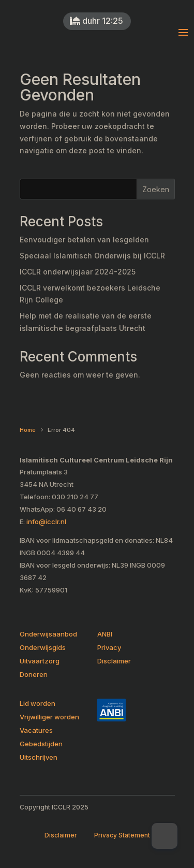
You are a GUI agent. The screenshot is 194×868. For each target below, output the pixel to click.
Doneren (34, 674)
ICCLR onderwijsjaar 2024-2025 (78, 272)
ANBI (105, 634)
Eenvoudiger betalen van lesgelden (84, 240)
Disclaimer (114, 661)
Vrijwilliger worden (49, 717)
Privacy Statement (122, 835)
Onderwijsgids (43, 647)
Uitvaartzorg (40, 661)
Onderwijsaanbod (48, 634)
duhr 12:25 (102, 21)
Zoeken (156, 189)
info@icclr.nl (46, 522)
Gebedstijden (41, 744)
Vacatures (36, 730)
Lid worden (38, 703)
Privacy (109, 647)
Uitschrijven (39, 757)
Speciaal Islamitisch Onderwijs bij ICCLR (92, 256)
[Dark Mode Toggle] (165, 836)
